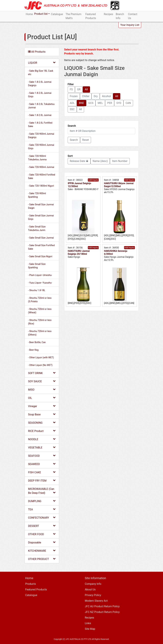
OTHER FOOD (42, 534)
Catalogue (57, 14)
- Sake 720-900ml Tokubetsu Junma (37, 158)
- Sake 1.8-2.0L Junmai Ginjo (40, 95)
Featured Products (91, 16)
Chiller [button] (86, 96)
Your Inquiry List (130, 25)
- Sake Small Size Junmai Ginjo (41, 217)
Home (29, 14)
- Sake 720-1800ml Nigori (41, 186)
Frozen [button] (74, 96)
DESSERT (42, 526)
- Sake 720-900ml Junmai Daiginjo (41, 136)
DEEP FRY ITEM (42, 480)
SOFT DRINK (42, 373)
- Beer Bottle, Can (37, 342)
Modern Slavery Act (96, 601)
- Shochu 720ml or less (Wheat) (40, 311)
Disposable (42, 542)
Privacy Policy (93, 595)
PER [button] (110, 103)
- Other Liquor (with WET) (41, 357)
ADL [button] (72, 103)
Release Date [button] (79, 161)
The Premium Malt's (73, 16)
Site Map (90, 629)
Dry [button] (96, 96)
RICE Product (42, 431)
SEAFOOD (42, 456)
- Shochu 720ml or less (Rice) (40, 322)
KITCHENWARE (42, 551)
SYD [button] (119, 103)
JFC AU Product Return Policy (102, 606)
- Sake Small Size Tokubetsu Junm (37, 228)
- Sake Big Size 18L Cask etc (41, 73)
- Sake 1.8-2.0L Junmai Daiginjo (40, 84)
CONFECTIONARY (42, 518)
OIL (42, 398)
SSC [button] (72, 109)
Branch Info (120, 16)
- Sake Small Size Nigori (40, 256)
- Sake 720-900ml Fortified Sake (42, 176)
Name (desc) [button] (100, 161)
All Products (37, 52)
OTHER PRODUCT (42, 559)
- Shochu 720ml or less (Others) (40, 333)
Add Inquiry (93, 180)
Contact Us (133, 16)
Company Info (93, 584)
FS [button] (71, 89)
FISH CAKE (42, 472)
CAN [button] (128, 103)
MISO (42, 389)
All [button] (86, 89)
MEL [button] (100, 103)
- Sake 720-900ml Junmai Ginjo (41, 147)
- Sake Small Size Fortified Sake (41, 247)
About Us (90, 589)
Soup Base (42, 414)
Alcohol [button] (106, 96)
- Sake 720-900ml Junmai (41, 167)
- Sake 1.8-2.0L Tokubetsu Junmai (41, 106)
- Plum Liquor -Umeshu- (40, 275)
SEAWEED (42, 464)
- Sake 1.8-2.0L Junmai (40, 115)
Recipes (108, 14)
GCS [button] (91, 103)
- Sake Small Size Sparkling (37, 266)
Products (31, 584)
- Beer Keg (33, 350)
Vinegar (42, 406)
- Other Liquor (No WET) (40, 365)
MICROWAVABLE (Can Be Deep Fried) (42, 491)
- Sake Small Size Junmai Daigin (41, 206)
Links (88, 623)
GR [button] (79, 89)
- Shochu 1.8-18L (37, 290)
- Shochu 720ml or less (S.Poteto (40, 300)
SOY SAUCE (42, 381)
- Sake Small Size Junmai (41, 238)
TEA (42, 509)
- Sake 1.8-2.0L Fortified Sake (40, 124)
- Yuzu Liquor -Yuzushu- (40, 283)
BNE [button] (81, 103)
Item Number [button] (120, 161)
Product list (41, 14)
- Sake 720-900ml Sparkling (37, 195)
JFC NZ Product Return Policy (102, 612)
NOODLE (42, 439)
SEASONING (42, 423)
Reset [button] (86, 140)
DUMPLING (42, 501)
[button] (74, 140)
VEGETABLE (42, 447)
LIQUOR (42, 63)
